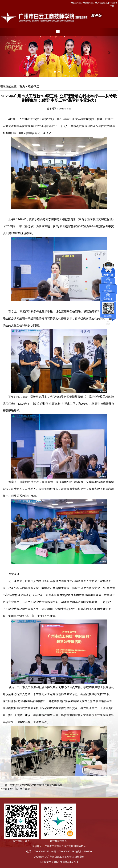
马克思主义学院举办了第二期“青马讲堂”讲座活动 (36, 785)
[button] (9, 52)
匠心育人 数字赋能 (20, 789)
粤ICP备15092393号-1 (66, 862)
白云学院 (76, 3)
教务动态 (34, 86)
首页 (22, 86)
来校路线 (100, 3)
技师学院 (88, 3)
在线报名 (108, 299)
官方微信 (108, 316)
